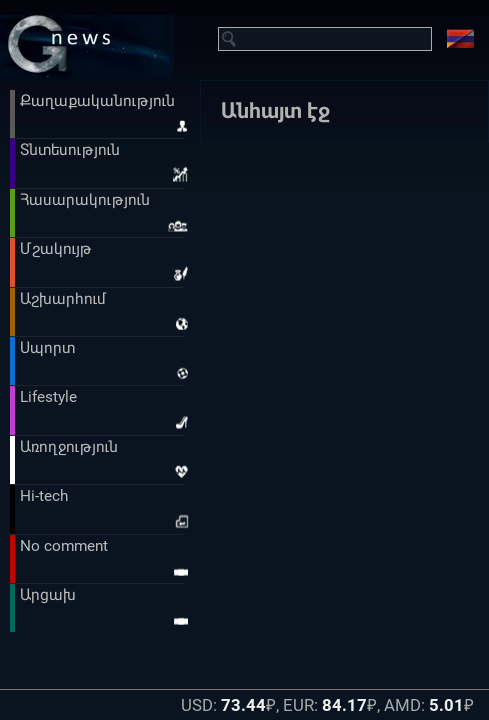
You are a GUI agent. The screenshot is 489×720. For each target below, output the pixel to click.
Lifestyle (48, 397)
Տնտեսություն (70, 150)
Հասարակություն (85, 200)
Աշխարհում (63, 299)
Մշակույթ (56, 249)
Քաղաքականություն (97, 101)
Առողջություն (69, 447)
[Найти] (230, 39)
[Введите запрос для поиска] (336, 38)
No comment (64, 546)
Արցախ (48, 595)
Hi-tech (44, 496)
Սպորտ (47, 348)
